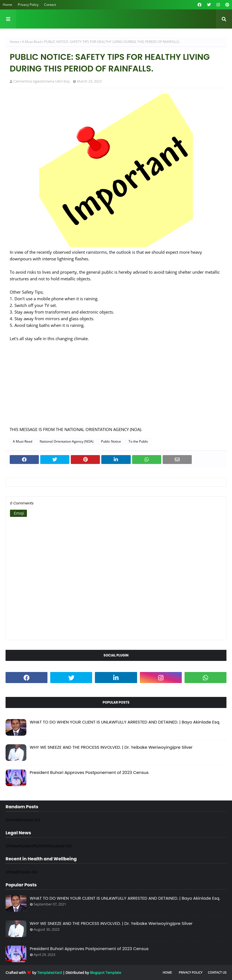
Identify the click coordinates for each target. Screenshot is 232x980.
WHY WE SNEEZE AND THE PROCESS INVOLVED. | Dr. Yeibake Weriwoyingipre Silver (111, 747)
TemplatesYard (50, 973)
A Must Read (32, 42)
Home (7, 5)
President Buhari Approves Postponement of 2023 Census (89, 772)
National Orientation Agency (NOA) (67, 441)
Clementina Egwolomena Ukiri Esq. (42, 81)
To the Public (138, 441)
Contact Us (217, 972)
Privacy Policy (28, 5)
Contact (50, 5)
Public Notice (111, 441)
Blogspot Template (105, 973)
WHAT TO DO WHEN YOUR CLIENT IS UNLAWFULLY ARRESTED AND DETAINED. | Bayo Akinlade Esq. (125, 722)
